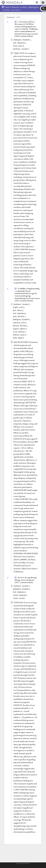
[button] (43, 2)
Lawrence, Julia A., (20, 323)
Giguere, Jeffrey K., (20, 329)
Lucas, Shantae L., (20, 332)
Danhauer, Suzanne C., (23, 304)
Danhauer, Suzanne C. (21, 49)
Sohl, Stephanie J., (20, 43)
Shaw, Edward (18, 338)
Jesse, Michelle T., (20, 316)
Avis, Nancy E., (19, 310)
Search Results (16, 10)
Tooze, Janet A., (19, 46)
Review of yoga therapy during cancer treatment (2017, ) (26, 580)
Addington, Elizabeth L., (23, 40)
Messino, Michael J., (21, 326)
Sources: (7, 10)
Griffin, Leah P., (19, 307)
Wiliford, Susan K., (20, 335)
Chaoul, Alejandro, (20, 595)
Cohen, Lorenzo (19, 598)
